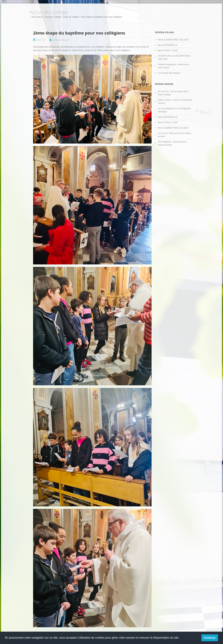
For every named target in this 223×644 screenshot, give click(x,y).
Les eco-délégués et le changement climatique (174, 110)
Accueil (48, 17)
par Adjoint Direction (61, 40)
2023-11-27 (41, 40)
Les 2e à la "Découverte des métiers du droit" (174, 135)
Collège (57, 17)
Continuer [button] (210, 638)
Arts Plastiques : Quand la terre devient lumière (172, 143)
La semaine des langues (169, 73)
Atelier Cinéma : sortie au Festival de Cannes (175, 102)
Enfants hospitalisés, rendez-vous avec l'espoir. (173, 66)
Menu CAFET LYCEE (168, 51)
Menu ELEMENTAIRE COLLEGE (173, 40)
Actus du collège (71, 17)
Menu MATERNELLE (167, 45)
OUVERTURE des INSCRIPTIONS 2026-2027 (174, 57)
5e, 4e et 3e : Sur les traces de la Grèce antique (173, 93)
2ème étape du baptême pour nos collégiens (79, 33)
